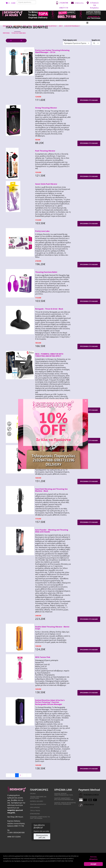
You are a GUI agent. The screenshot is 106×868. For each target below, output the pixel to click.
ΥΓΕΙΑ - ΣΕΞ (26, 26)
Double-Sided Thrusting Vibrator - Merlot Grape (52, 628)
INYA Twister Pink (43, 657)
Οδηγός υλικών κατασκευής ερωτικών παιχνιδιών (65, 803)
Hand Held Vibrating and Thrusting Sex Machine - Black (51, 490)
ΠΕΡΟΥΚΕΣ (6, 33)
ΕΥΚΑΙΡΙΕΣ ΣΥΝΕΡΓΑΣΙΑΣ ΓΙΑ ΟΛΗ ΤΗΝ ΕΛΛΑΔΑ (40, 817)
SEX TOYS (17, 26)
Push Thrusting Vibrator (45, 151)
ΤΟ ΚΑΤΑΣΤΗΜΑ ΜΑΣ (19, 33)
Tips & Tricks (35, 811)
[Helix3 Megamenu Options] (87, 23)
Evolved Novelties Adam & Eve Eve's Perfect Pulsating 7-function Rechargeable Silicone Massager (50, 702)
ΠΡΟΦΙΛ (33, 794)
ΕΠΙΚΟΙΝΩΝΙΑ (35, 814)
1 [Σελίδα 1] (17, 775)
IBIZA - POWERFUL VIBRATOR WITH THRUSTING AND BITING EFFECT (49, 355)
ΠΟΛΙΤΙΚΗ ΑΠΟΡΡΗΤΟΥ (38, 804)
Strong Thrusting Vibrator (46, 108)
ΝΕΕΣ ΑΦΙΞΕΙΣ (7, 26)
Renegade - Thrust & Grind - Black (49, 309)
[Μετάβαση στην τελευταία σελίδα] (29, 775)
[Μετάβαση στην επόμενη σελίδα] (25, 775)
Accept (93, 864)
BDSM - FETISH (38, 26)
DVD (60, 26)
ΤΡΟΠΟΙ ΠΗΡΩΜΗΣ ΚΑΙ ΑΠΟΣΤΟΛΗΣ (38, 797)
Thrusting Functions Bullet (46, 272)
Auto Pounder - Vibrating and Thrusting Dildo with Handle (52, 531)
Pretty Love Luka (42, 231)
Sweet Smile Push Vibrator (46, 184)
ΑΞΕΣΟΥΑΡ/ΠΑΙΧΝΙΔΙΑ (72, 26)
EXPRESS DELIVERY (37, 801)
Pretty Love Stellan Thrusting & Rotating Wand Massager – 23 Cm (52, 51)
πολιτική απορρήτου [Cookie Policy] (93, 858)
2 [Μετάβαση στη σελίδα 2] (20, 775)
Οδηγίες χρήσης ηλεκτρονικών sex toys (64, 794)
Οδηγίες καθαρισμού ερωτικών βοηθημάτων (64, 799)
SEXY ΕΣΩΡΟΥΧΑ (51, 26)
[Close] (86, 401)
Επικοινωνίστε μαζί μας (42, 836)
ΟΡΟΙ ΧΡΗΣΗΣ (35, 807)
